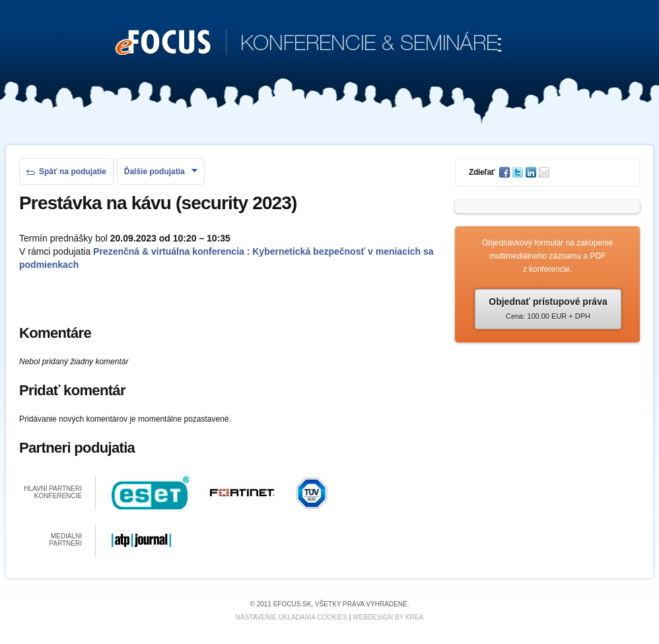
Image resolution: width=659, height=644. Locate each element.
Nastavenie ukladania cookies (292, 617)
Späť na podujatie (66, 172)
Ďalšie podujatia (161, 172)
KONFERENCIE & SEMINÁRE (309, 44)
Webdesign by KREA (388, 617)
